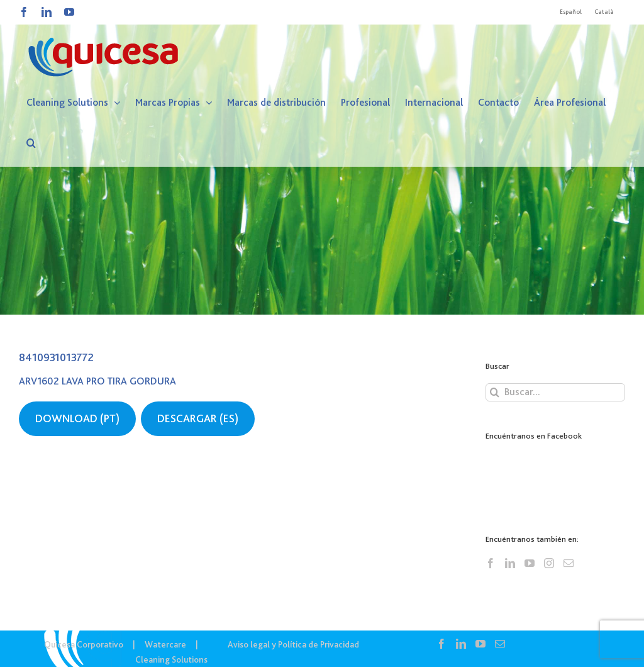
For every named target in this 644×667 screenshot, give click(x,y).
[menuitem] (571, 12)
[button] (31, 143)
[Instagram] (549, 563)
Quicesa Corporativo (84, 644)
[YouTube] (530, 563)
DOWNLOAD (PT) (77, 418)
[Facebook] (491, 563)
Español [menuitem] (571, 12)
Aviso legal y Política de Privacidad (293, 644)
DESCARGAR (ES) (198, 418)
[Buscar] (495, 392)
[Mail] (569, 563)
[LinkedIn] (510, 563)
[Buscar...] (555, 392)
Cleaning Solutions (171, 659)
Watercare (165, 644)
